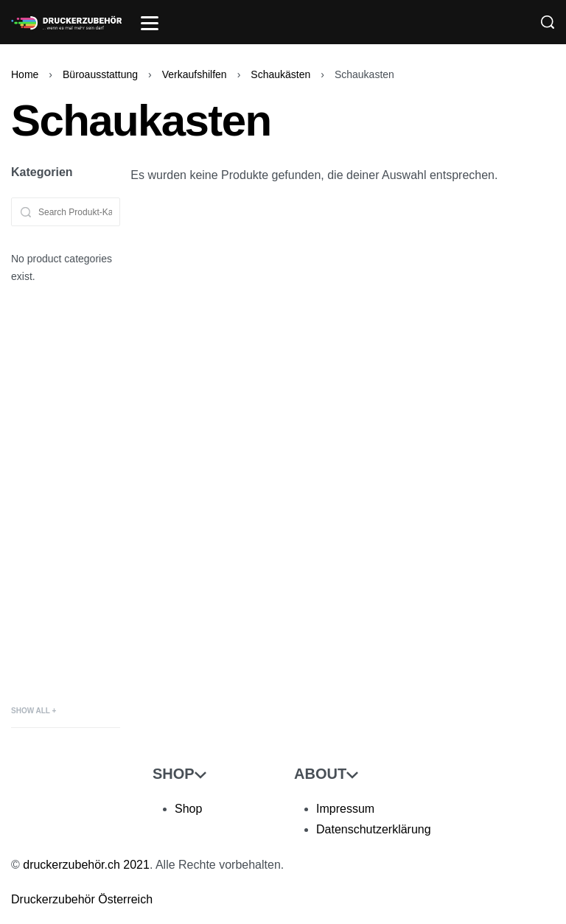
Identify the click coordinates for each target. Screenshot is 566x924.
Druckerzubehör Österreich (82, 899)
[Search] (548, 22)
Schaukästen (280, 74)
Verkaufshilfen (195, 74)
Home (25, 74)
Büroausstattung (100, 74)
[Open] (150, 23)
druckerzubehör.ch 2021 (86, 865)
